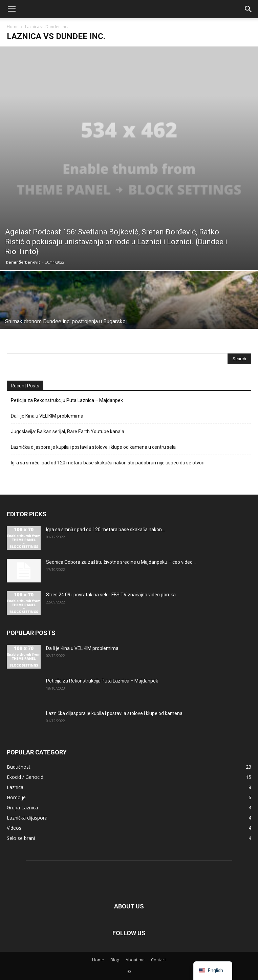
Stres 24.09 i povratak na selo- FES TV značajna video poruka (111, 595)
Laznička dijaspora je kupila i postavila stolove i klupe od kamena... (116, 713)
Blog (115, 960)
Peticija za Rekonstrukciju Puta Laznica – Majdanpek (67, 400)
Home (13, 27)
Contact (158, 960)
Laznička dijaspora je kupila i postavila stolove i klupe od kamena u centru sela (93, 447)
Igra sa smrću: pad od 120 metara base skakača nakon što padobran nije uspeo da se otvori (108, 463)
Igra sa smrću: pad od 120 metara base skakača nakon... (105, 530)
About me (135, 960)
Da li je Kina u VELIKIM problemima (47, 416)
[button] (12, 9)
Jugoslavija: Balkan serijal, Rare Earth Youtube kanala (68, 431)
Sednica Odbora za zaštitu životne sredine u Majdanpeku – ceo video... (121, 562)
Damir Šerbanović (23, 262)
